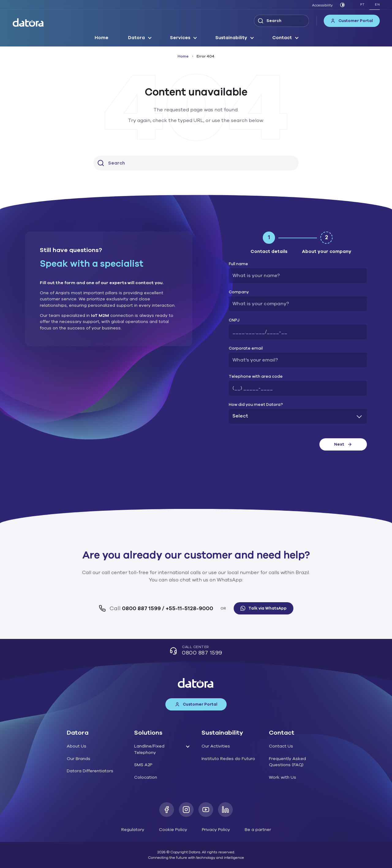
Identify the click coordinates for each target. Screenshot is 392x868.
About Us (77, 746)
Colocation (146, 777)
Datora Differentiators (90, 771)
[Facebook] (167, 810)
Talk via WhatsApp (264, 608)
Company (239, 292)
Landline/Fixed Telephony (149, 749)
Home (102, 38)
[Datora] (28, 22)
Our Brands (79, 759)
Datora (136, 38)
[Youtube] (206, 810)
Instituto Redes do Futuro (228, 759)
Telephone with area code (256, 377)
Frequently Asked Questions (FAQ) (287, 762)
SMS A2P (143, 765)
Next (343, 444)
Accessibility (322, 5)
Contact (282, 38)
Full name (238, 264)
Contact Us (281, 746)
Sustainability (231, 38)
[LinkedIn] (225, 810)
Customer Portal (352, 21)
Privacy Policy (216, 830)
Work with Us (283, 777)
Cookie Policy (173, 830)
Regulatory (133, 830)
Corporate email (246, 349)
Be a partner (258, 830)
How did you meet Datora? (256, 405)
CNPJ (234, 320)
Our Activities (216, 746)
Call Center (196, 651)
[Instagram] (186, 810)
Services (180, 38)
